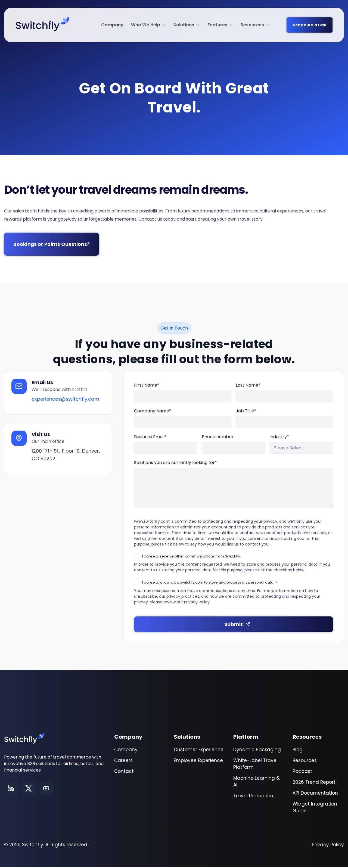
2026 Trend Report (314, 783)
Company (112, 25)
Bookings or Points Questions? (52, 245)
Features (220, 25)
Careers (123, 761)
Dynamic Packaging (257, 750)
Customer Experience (199, 750)
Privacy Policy (328, 845)
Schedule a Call (310, 25)
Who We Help (148, 25)
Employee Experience (198, 761)
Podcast (302, 772)
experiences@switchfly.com (66, 400)
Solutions (187, 25)
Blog (298, 750)
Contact (124, 772)
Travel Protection (253, 797)
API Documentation (315, 794)
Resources (255, 25)
